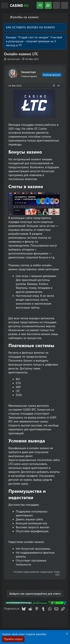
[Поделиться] (54, 86)
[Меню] (5, 5)
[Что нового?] (56, 5)
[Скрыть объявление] (66, 634)
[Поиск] (65, 5)
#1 (59, 86)
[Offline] (16, 76)
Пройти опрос (13, 639)
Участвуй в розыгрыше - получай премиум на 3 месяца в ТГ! (34, 41)
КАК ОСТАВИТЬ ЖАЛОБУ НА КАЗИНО (30, 27)
